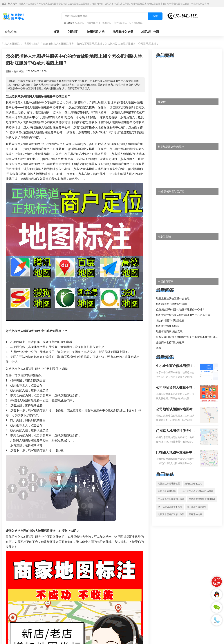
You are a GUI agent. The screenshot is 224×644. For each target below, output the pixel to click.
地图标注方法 (96, 32)
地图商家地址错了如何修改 (202, 499)
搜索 (155, 16)
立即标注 (73, 32)
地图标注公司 (150, 32)
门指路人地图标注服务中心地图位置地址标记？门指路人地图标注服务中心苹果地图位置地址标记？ (176, 453)
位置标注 (80, 23)
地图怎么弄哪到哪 (167, 491)
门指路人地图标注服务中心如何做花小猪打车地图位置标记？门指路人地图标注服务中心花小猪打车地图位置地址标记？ (176, 431)
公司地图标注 (136, 23)
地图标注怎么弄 (123, 32)
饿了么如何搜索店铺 (197, 507)
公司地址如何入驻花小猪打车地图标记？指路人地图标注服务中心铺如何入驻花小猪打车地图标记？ (176, 388)
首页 (56, 32)
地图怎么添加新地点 (168, 326)
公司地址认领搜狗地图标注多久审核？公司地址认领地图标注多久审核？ (176, 410)
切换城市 (12, 4)
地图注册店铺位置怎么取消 (171, 514)
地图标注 (107, 23)
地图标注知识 (32, 44)
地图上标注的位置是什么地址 (173, 298)
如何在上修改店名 (193, 484)
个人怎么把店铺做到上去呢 (171, 499)
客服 (159, 348)
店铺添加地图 (196, 514)
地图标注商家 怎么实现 (169, 331)
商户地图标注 (120, 23)
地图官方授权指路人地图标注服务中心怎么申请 (183, 315)
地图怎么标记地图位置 (169, 484)
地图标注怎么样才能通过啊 (171, 304)
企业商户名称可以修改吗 (170, 342)
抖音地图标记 (93, 23)
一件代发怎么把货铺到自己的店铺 (197, 491)
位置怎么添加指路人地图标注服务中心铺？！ (182, 309)
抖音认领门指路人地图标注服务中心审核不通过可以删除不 (189, 337)
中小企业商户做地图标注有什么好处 (176, 366)
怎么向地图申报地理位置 (170, 320)
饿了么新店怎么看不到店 (170, 507)
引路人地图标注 (11, 44)
